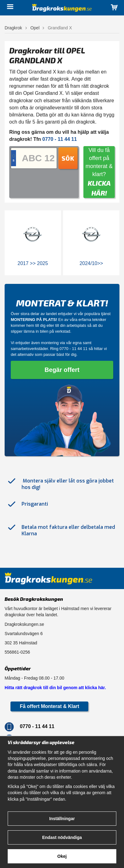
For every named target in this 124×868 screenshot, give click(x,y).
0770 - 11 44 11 (73, 349)
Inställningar (62, 819)
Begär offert (62, 370)
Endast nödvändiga (62, 837)
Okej (62, 856)
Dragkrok (13, 28)
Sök (68, 158)
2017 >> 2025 (33, 263)
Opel (35, 28)
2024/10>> (91, 263)
